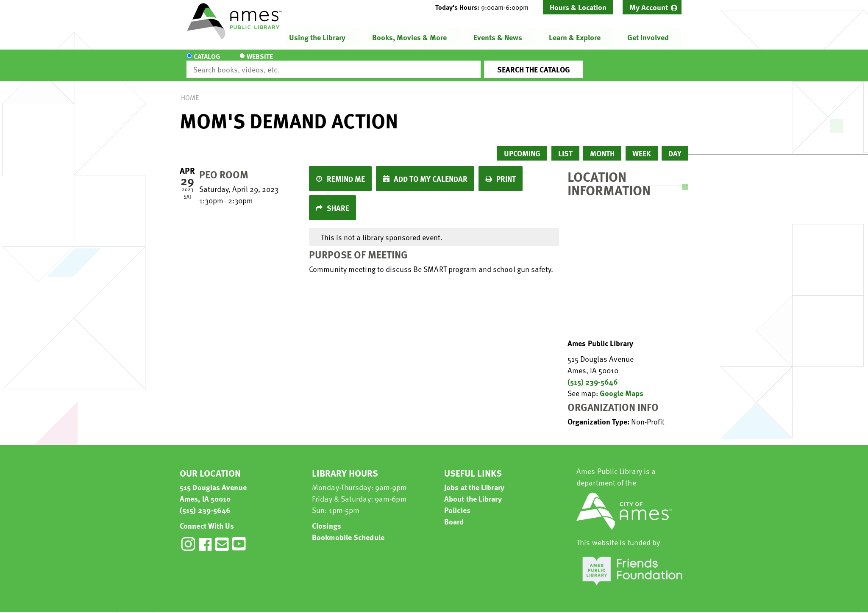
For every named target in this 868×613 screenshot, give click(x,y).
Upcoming (522, 146)
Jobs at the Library (474, 479)
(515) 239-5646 (593, 374)
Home (190, 90)
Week (642, 146)
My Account (649, 7)
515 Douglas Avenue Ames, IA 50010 (213, 485)
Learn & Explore (575, 37)
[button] (485, 7)
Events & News (498, 37)
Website (258, 62)
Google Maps (622, 385)
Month (602, 146)
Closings (327, 518)
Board (454, 514)
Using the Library (317, 37)
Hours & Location (578, 7)
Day (675, 146)
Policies (457, 502)
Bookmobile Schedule (348, 529)
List (565, 146)
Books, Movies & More (409, 37)
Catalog (207, 62)
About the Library (473, 491)
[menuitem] (652, 7)
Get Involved (648, 37)
